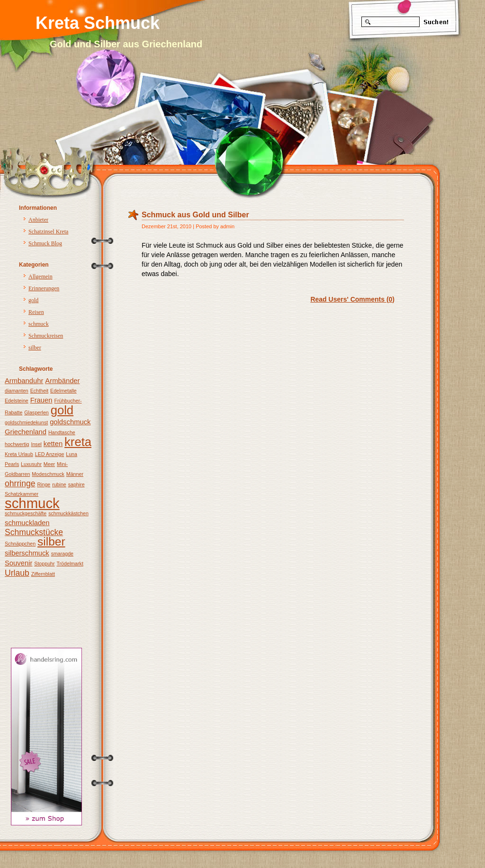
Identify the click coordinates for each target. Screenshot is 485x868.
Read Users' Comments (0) (352, 299)
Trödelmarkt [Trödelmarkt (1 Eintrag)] (70, 564)
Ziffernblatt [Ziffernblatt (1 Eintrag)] (43, 574)
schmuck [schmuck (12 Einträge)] (32, 503)
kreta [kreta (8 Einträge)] (78, 442)
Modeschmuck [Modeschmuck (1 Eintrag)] (48, 474)
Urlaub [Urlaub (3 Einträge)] (17, 573)
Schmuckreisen (46, 336)
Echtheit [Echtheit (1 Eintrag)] (40, 391)
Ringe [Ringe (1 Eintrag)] (44, 484)
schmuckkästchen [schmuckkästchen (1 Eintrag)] (68, 513)
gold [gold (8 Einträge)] (62, 410)
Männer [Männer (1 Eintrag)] (75, 474)
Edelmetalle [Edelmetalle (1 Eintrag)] (63, 391)
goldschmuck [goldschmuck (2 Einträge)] (70, 422)
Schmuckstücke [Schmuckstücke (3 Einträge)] (34, 532)
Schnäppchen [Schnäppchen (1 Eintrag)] (20, 544)
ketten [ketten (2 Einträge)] (53, 444)
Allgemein (40, 277)
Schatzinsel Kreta (48, 232)
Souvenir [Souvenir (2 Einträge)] (18, 563)
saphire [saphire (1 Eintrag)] (76, 484)
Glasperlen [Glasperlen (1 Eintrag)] (36, 412)
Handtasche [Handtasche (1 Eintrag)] (62, 432)
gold (33, 300)
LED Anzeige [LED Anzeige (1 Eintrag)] (50, 454)
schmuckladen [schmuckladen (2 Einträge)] (27, 523)
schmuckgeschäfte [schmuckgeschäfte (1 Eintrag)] (26, 513)
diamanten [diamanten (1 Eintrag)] (17, 391)
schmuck (39, 324)
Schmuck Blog (45, 243)
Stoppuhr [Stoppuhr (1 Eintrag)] (44, 564)
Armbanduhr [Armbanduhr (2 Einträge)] (24, 381)
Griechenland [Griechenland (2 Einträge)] (26, 432)
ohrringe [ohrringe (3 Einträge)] (20, 483)
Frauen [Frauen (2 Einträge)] (41, 400)
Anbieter (38, 220)
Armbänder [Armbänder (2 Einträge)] (62, 381)
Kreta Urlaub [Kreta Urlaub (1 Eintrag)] (19, 454)
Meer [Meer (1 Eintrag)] (49, 464)
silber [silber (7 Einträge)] (51, 541)
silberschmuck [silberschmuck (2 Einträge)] (27, 553)
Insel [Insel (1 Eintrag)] (36, 444)
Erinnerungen (44, 288)
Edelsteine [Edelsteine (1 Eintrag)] (17, 401)
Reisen (36, 312)
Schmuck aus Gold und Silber (195, 215)
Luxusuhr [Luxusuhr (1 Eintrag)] (31, 464)
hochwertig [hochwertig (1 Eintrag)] (17, 444)
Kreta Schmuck (98, 23)
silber (35, 348)
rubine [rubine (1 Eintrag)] (59, 484)
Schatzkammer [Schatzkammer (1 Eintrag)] (22, 494)
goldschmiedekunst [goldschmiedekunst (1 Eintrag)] (26, 422)
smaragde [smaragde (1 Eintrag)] (62, 554)
